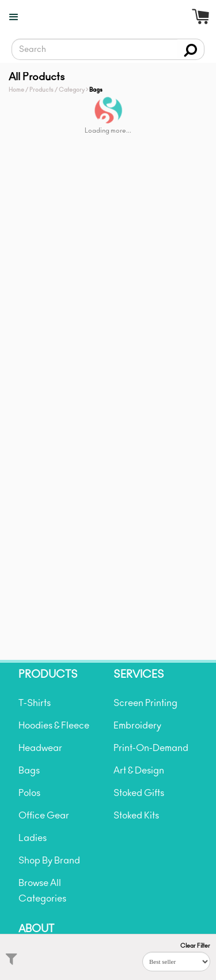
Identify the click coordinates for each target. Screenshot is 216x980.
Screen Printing (145, 703)
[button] (10, 17)
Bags (29, 771)
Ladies (33, 838)
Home (16, 90)
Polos (29, 793)
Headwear (40, 748)
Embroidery (137, 726)
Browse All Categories (42, 891)
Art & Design (139, 771)
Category (72, 90)
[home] (113, 26)
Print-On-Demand (151, 748)
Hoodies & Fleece (54, 726)
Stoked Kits (136, 816)
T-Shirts (35, 703)
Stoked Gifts (139, 793)
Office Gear (44, 816)
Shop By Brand (49, 861)
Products (41, 90)
